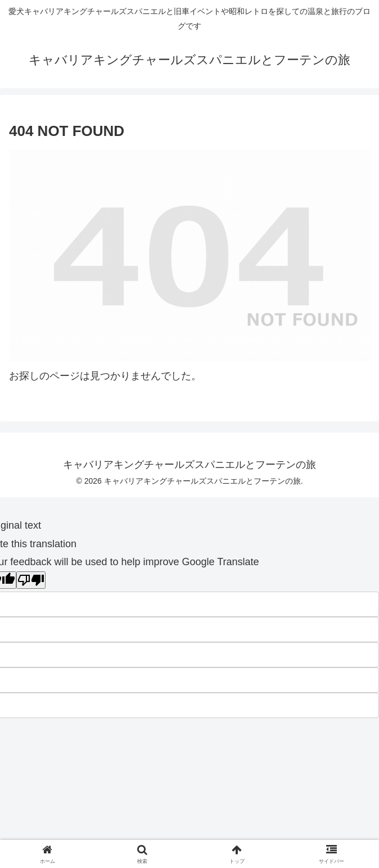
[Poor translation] (31, 580)
